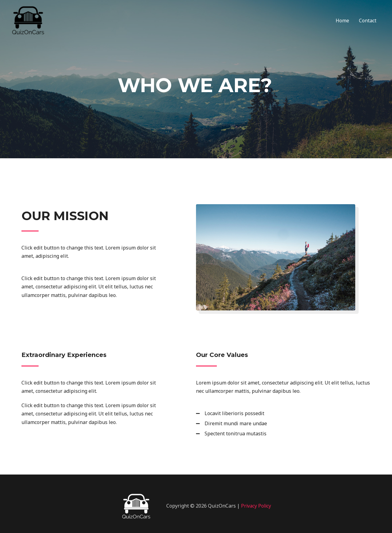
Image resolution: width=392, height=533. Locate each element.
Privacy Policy (256, 506)
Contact (368, 21)
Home (342, 21)
